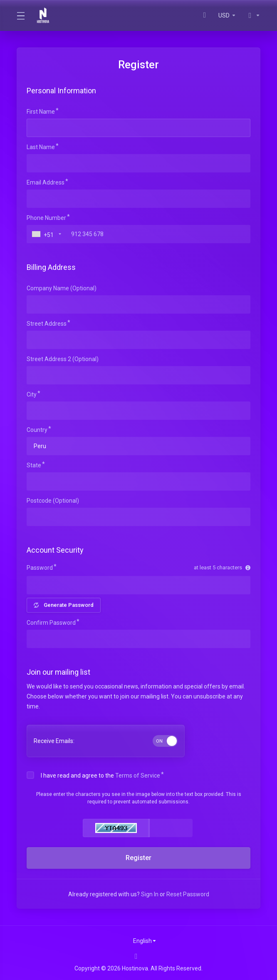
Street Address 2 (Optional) (63, 359)
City (32, 394)
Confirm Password (51, 623)
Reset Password (188, 894)
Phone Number (46, 218)
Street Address (47, 324)
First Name (41, 112)
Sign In (150, 894)
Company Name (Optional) (62, 288)
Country (37, 430)
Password (40, 568)
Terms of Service (138, 776)
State (34, 465)
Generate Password (64, 605)
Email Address (46, 182)
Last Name (41, 147)
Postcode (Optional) (53, 501)
